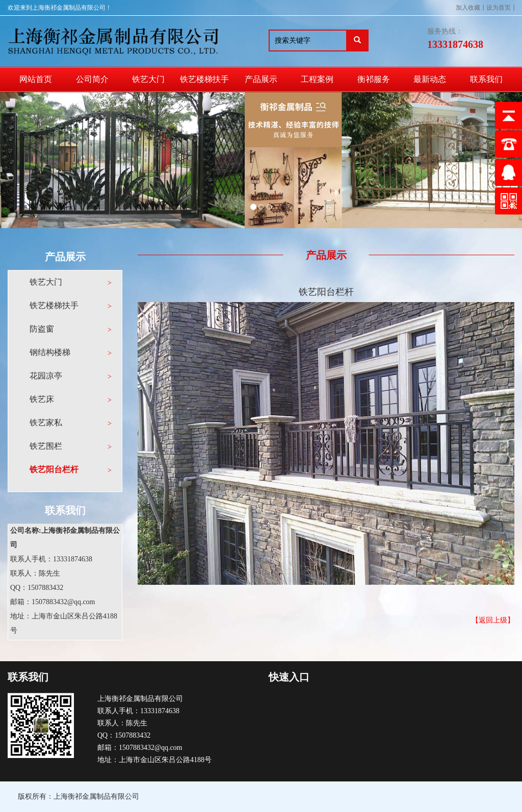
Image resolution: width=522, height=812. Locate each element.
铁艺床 (42, 399)
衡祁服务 (374, 79)
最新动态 (430, 79)
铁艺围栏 (46, 446)
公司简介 (92, 79)
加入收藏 (468, 8)
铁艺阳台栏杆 (54, 469)
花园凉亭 (46, 376)
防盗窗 (42, 329)
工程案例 (317, 79)
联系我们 (486, 79)
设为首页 (499, 8)
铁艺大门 (148, 79)
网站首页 (36, 79)
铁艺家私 (46, 423)
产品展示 (261, 79)
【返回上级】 (493, 620)
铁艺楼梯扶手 (204, 79)
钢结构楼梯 (50, 352)
